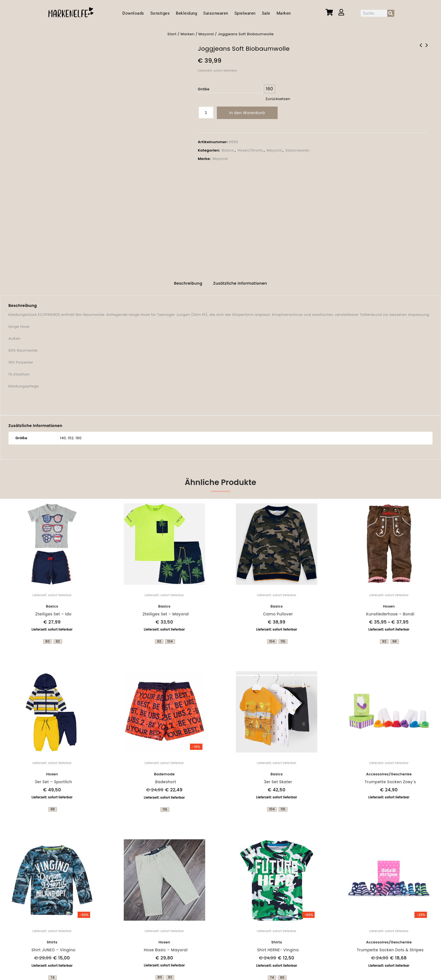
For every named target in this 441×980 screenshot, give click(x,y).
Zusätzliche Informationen (240, 280)
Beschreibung (188, 280)
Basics (228, 150)
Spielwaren (245, 13)
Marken (284, 13)
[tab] (188, 281)
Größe (204, 89)
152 (71, 434)
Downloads (133, 13)
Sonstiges (160, 13)
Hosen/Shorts (250, 150)
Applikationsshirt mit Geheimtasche (421, 49)
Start (172, 34)
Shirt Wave (427, 49)
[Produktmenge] (206, 113)
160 (78, 434)
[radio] (270, 89)
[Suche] (391, 13)
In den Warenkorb (247, 113)
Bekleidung (186, 13)
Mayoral (206, 34)
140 (63, 434)
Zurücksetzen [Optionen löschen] (278, 99)
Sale (266, 13)
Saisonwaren (216, 13)
